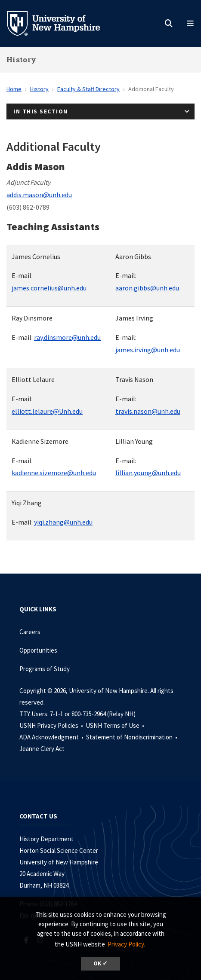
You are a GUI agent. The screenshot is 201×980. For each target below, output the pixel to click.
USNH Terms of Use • (116, 725)
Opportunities (38, 650)
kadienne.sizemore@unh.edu (54, 473)
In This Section (41, 111)
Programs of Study (45, 669)
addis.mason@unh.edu (39, 195)
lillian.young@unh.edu (148, 473)
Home (14, 89)
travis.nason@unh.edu (148, 411)
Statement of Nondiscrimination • (132, 737)
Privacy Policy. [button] (126, 944)
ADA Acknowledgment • (52, 737)
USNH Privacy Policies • (52, 725)
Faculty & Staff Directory (88, 89)
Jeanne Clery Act (42, 749)
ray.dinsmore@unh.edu (67, 337)
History (21, 60)
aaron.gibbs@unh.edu (147, 288)
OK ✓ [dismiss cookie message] (100, 963)
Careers (30, 632)
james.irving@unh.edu (148, 350)
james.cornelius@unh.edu (49, 288)
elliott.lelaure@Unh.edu (47, 411)
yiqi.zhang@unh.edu (63, 522)
